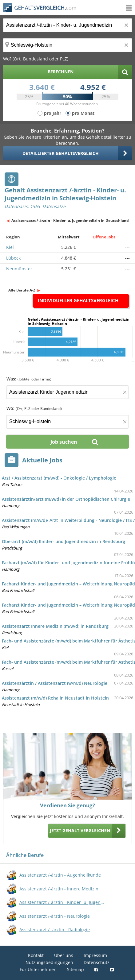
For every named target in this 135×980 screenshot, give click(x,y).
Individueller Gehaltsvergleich (78, 300)
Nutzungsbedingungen (49, 962)
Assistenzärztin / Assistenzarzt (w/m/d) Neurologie (55, 683)
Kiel (10, 247)
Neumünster (19, 269)
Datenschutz (97, 962)
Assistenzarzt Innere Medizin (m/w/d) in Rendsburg (55, 626)
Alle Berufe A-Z (22, 290)
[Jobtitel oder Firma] (67, 392)
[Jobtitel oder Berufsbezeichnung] (67, 25)
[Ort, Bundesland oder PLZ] (67, 45)
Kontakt (36, 955)
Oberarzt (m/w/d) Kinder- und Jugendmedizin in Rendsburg (64, 541)
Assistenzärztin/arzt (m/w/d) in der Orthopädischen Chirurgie (66, 499)
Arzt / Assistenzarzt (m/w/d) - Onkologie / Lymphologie (59, 478)
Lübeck (13, 258)
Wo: (34, 408)
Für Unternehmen (38, 969)
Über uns (64, 955)
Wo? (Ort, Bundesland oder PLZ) (36, 59)
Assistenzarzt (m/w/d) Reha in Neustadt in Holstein (55, 698)
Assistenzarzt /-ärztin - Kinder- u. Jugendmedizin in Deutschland (70, 220)
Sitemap (75, 969)
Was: (29, 379)
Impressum (95, 955)
